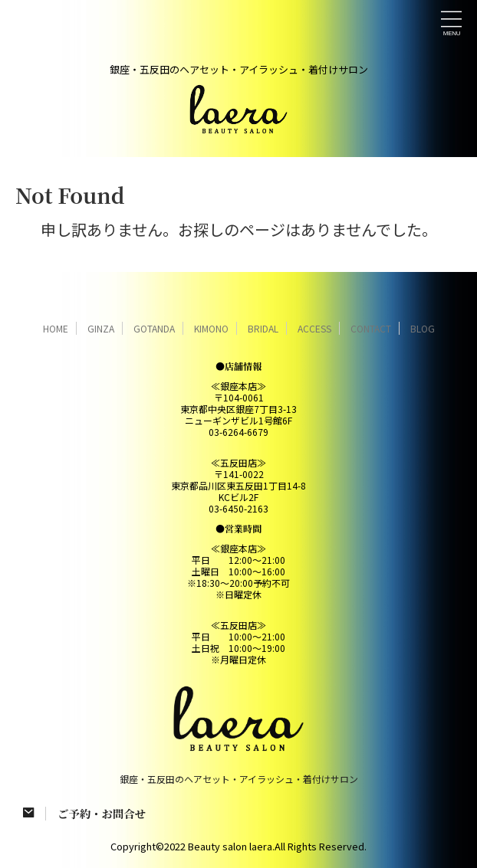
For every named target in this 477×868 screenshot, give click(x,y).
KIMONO (211, 328)
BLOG (423, 328)
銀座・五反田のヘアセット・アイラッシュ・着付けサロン (239, 779)
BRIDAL (263, 328)
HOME (56, 328)
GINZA (101, 328)
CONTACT (371, 328)
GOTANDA (154, 328)
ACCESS (314, 328)
